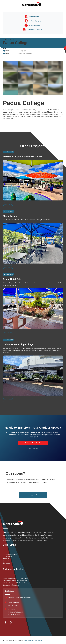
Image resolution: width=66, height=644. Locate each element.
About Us (6, 559)
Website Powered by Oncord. (34, 640)
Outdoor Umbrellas (10, 554)
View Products (33, 448)
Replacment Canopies (11, 585)
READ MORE (8, 204)
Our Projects (7, 556)
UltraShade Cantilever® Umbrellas (15, 581)
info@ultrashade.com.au (23, 598)
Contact (6, 561)
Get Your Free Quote (33, 442)
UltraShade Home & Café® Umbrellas (16, 583)
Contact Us (33, 493)
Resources (7, 563)
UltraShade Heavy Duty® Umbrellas (15, 578)
